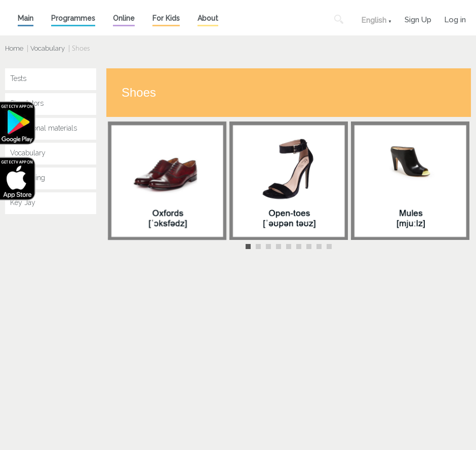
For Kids (166, 18)
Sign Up (418, 18)
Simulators (27, 103)
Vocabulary (48, 48)
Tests (18, 78)
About (208, 18)
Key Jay (23, 202)
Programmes (73, 18)
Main (26, 18)
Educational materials (44, 128)
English (374, 20)
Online (124, 18)
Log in (455, 18)
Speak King (28, 178)
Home (14, 48)
